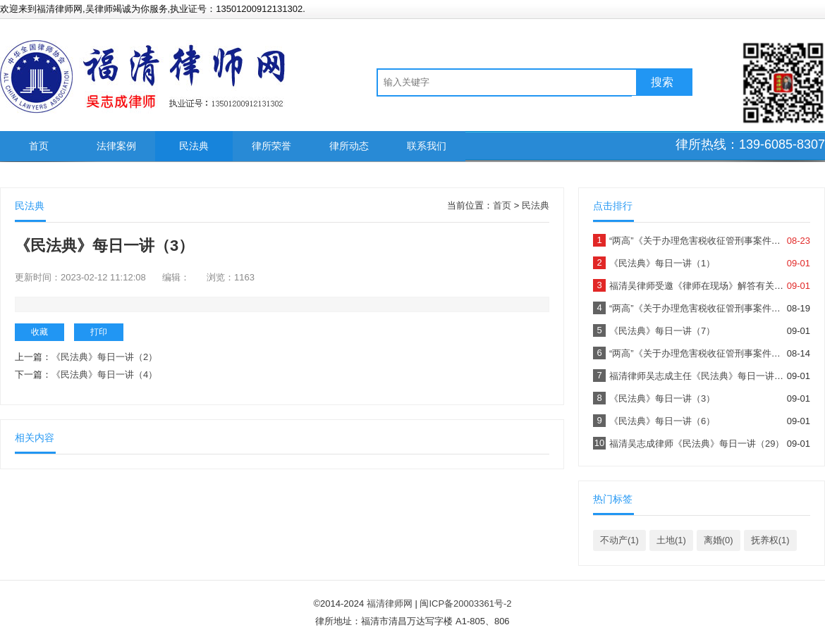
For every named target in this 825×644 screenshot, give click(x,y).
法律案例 (116, 146)
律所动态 (349, 146)
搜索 (662, 82)
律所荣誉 (271, 146)
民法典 (194, 146)
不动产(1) (619, 540)
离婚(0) (719, 540)
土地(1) (671, 540)
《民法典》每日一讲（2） (104, 357)
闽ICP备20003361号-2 (465, 603)
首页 (39, 146)
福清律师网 (390, 603)
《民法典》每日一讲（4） (104, 374)
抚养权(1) (770, 540)
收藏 (39, 332)
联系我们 (427, 146)
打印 (99, 332)
